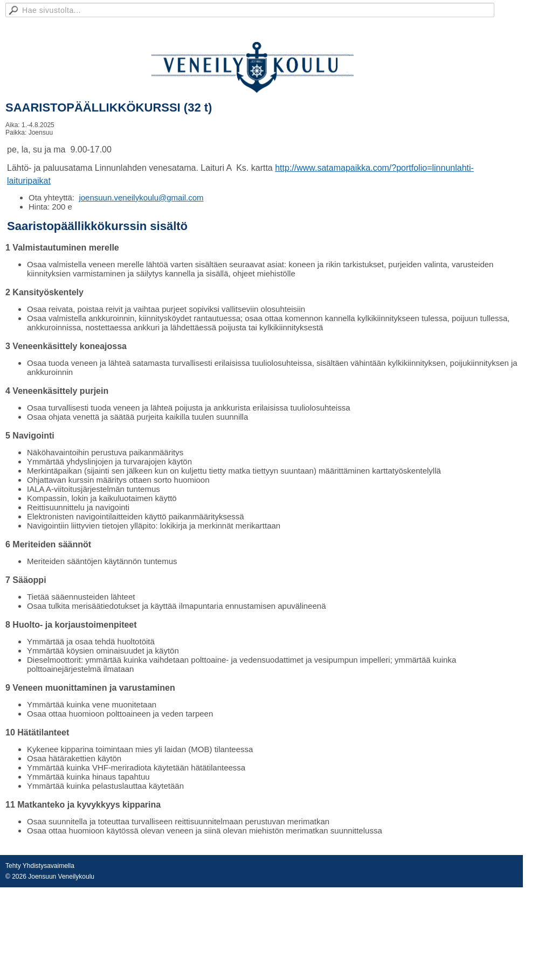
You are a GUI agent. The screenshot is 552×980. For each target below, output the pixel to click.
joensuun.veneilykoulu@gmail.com (141, 197)
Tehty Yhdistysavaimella (40, 866)
